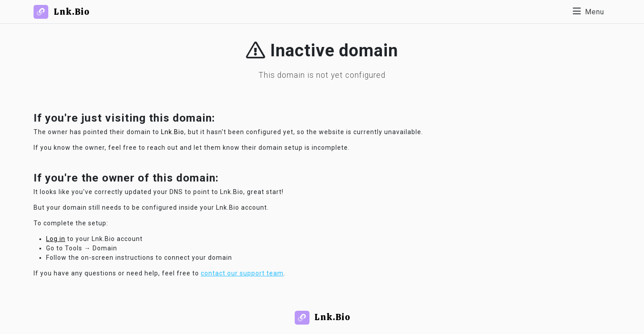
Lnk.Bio (173, 132)
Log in (56, 239)
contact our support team (242, 273)
